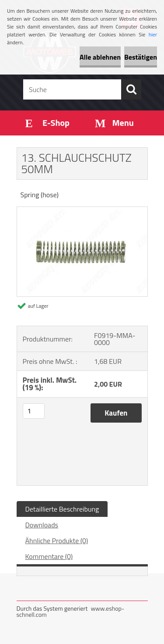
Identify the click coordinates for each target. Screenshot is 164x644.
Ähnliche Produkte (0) (57, 541)
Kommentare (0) (49, 556)
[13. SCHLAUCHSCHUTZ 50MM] (82, 210)
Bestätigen (141, 57)
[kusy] (34, 411)
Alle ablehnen (100, 57)
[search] (131, 89)
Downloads (42, 525)
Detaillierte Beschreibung (62, 509)
